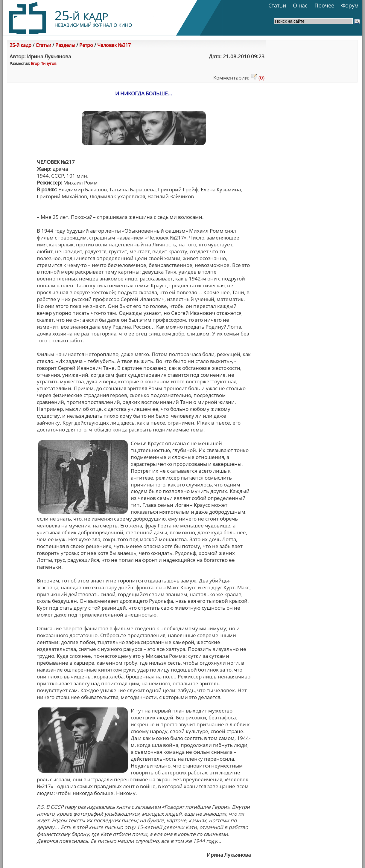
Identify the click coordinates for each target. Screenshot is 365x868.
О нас (300, 5)
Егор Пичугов (44, 63)
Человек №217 (114, 45)
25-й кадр (20, 45)
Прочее (324, 5)
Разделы (65, 45)
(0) (258, 78)
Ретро (86, 45)
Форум (350, 5)
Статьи (277, 5)
